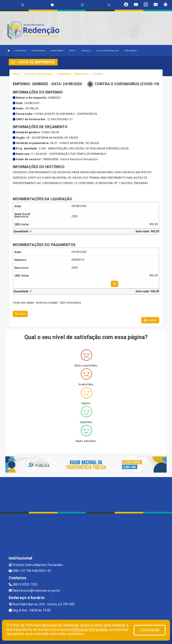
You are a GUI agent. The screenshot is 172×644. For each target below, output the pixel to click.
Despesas (64, 74)
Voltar (20, 314)
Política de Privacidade (89, 630)
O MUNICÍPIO (21, 51)
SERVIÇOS (86, 51)
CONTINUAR (150, 630)
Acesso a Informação (39, 74)
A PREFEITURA (39, 51)
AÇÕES (73, 51)
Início (16, 74)
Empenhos (82, 74)
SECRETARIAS (57, 51)
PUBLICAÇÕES (131, 51)
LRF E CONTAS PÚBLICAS (108, 51)
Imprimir (150, 320)
